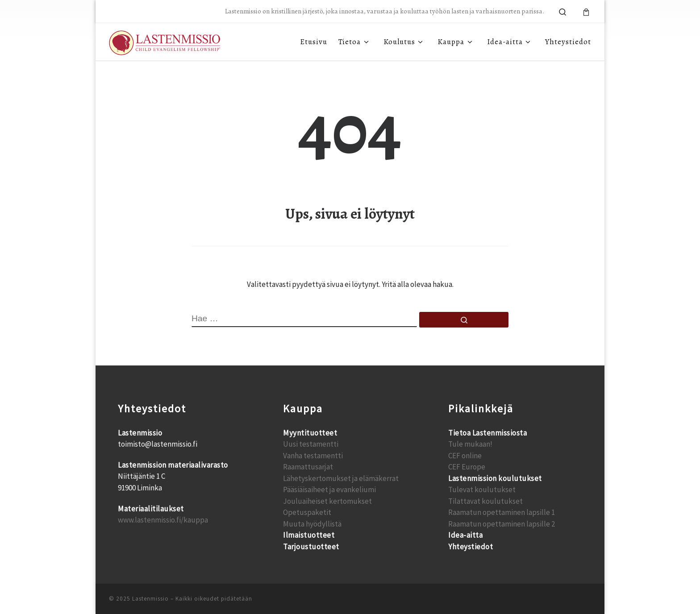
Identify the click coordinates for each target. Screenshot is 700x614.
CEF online (465, 456)
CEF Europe (467, 467)
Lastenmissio (150, 599)
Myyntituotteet (310, 433)
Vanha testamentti (313, 456)
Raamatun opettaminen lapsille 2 (502, 524)
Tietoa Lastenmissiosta (487, 433)
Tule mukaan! (470, 444)
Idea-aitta (465, 535)
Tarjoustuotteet (311, 547)
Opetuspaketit (307, 512)
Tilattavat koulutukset (485, 501)
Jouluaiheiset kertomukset (327, 501)
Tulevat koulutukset (482, 490)
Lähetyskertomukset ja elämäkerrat (341, 478)
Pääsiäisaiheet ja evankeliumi (329, 490)
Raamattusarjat (308, 467)
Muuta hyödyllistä (312, 524)
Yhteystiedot (471, 547)
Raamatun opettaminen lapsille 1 (502, 512)
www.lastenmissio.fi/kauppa (163, 520)
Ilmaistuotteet (309, 535)
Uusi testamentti (311, 444)
